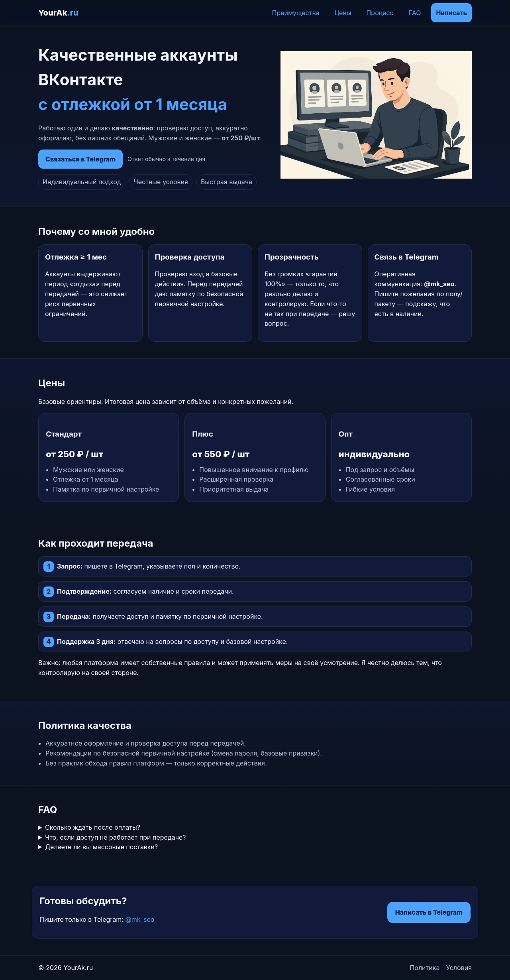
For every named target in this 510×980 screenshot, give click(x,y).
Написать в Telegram (429, 912)
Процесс (380, 13)
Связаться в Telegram (80, 159)
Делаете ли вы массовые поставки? (101, 847)
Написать (451, 13)
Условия (459, 968)
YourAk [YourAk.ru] (58, 13)
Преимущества (296, 13)
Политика (425, 968)
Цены (343, 13)
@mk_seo (140, 919)
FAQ (415, 13)
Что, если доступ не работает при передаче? (115, 837)
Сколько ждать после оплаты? (93, 827)
